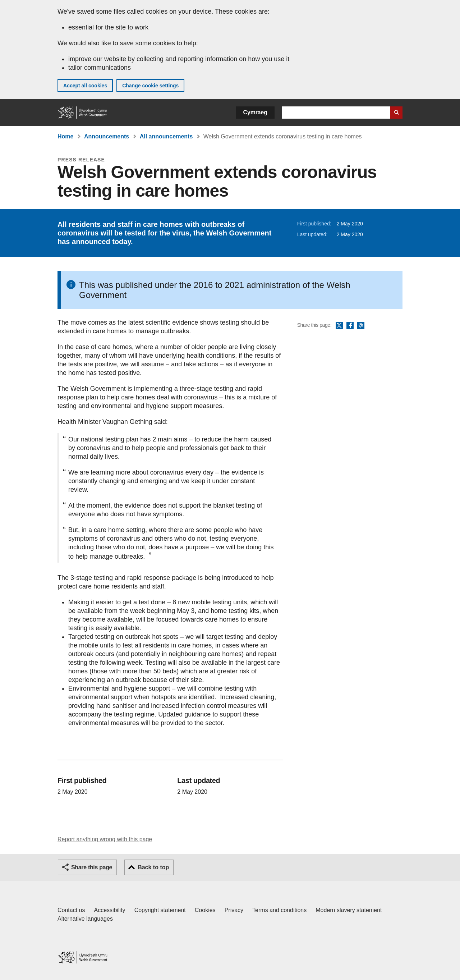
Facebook (350, 326)
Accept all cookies (85, 86)
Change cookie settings (150, 86)
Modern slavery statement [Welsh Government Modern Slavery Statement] (349, 910)
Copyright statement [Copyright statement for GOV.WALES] (160, 910)
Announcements (107, 136)
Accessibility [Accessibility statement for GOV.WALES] (109, 910)
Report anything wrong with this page (105, 839)
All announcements (166, 136)
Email (361, 326)
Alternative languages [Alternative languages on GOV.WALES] (85, 919)
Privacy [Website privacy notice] (234, 910)
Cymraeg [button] (255, 112)
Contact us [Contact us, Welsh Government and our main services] (71, 910)
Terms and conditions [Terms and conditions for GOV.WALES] (279, 910)
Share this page (92, 867)
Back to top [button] (153, 867)
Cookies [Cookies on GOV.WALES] (205, 910)
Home (65, 136)
